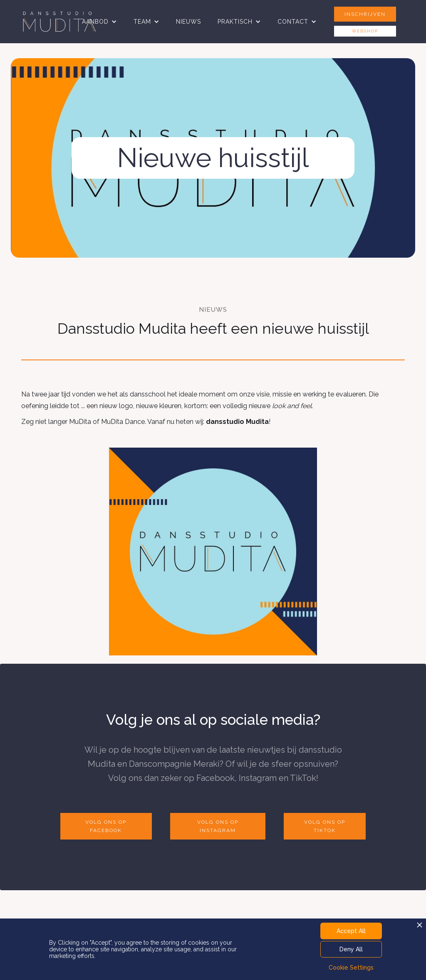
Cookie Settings (351, 968)
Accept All (351, 931)
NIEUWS (188, 22)
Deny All (351, 949)
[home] (60, 22)
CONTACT (293, 22)
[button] (99, 22)
